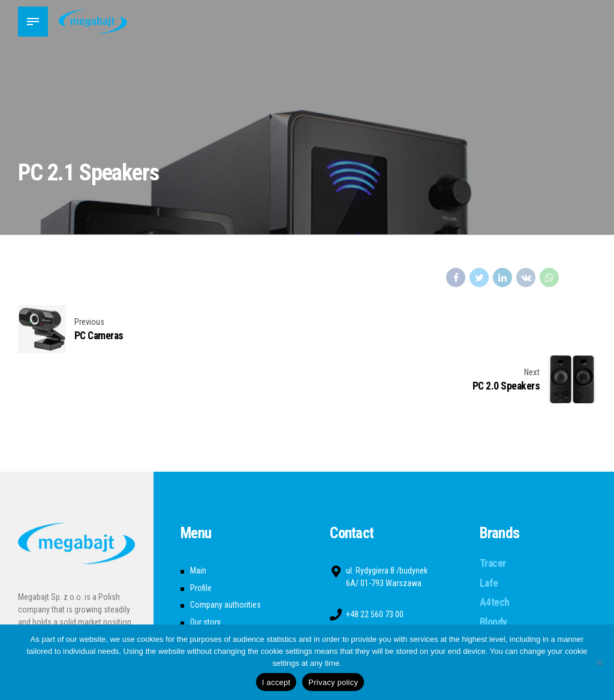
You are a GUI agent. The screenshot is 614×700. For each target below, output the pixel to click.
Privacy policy (333, 682)
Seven (493, 591)
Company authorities (225, 555)
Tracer (493, 513)
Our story (205, 572)
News (200, 589)
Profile (201, 538)
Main (198, 520)
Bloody (493, 572)
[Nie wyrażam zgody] (599, 662)
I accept (276, 682)
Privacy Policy (214, 624)
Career (201, 607)
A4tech (495, 552)
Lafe (489, 533)
